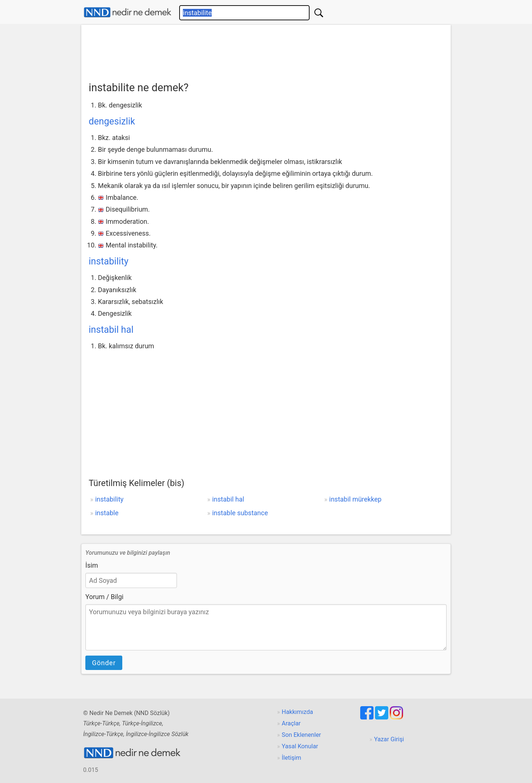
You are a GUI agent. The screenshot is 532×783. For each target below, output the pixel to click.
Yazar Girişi (389, 739)
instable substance (240, 513)
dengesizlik (112, 121)
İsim (92, 565)
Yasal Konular (300, 746)
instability (109, 261)
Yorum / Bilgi (104, 597)
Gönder (104, 663)
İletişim (292, 758)
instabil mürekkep (355, 499)
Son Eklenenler (301, 735)
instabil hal (111, 330)
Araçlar (291, 723)
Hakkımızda (298, 712)
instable (107, 513)
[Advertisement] (266, 51)
